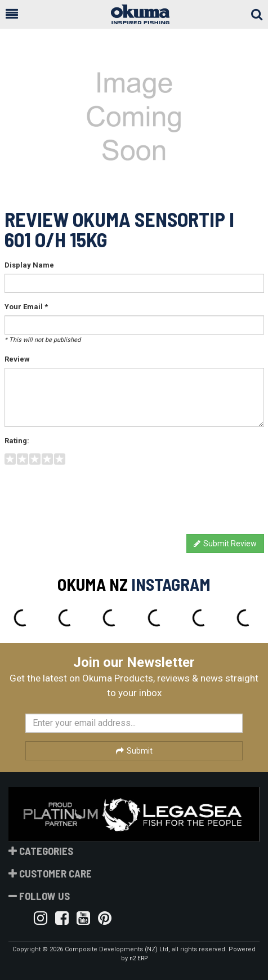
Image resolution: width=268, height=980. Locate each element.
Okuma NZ (93, 584)
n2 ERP (139, 958)
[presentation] (90, 495)
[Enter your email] (134, 723)
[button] (12, 14)
